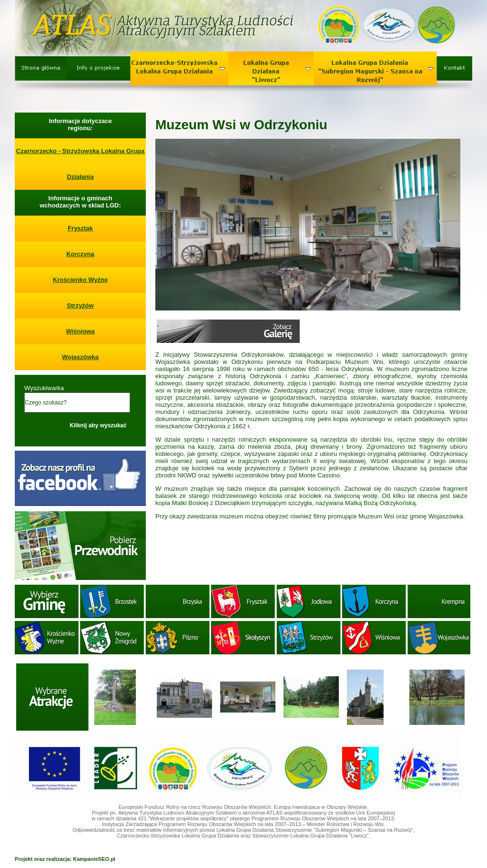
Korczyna (80, 254)
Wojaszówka (80, 357)
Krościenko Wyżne (80, 280)
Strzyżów (80, 305)
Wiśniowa (81, 331)
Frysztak (80, 228)
